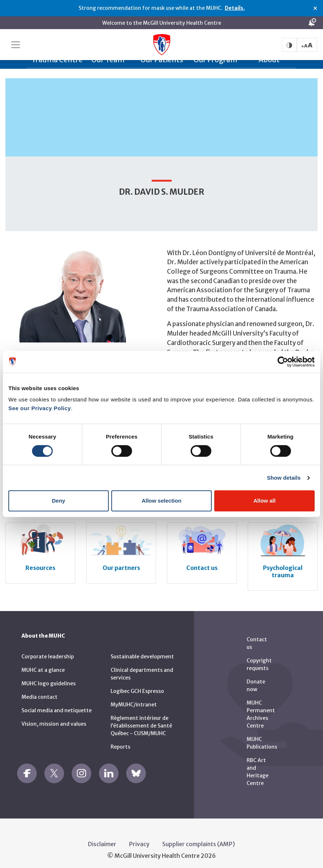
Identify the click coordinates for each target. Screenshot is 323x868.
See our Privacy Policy (40, 408)
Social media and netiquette (57, 706)
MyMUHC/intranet (134, 700)
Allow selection (161, 501)
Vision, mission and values (54, 719)
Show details (284, 478)
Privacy (139, 839)
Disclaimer (102, 839)
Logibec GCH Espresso (137, 686)
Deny (58, 501)
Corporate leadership (48, 652)
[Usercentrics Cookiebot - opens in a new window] (283, 362)
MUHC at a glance (43, 665)
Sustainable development (142, 652)
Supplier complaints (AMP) (199, 839)
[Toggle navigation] (16, 45)
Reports (120, 742)
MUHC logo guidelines (49, 679)
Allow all (265, 501)
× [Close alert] (315, 8)
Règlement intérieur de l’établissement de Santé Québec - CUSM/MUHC (141, 721)
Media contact (39, 692)
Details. (235, 8)
